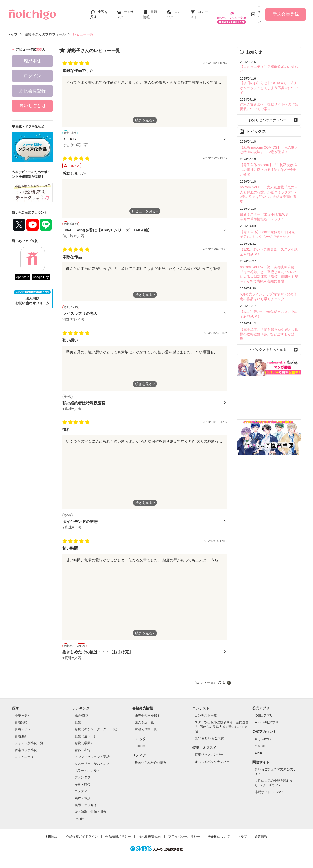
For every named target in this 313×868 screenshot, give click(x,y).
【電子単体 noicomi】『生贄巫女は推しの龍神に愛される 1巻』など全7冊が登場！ (268, 157)
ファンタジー (84, 782)
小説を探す (23, 720)
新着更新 (21, 741)
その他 (79, 823)
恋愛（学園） (84, 747)
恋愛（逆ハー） (86, 741)
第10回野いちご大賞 (209, 743)
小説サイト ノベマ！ (270, 796)
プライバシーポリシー (184, 841)
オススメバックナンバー (212, 766)
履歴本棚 (33, 61)
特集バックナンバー (209, 759)
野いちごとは (33, 106)
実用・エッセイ (86, 809)
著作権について (219, 841)
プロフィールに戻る (209, 687)
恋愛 (78, 727)
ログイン (259, 14)
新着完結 (21, 727)
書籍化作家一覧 (146, 734)
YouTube (261, 750)
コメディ (81, 796)
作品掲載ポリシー (118, 841)
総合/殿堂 (81, 720)
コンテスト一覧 (206, 720)
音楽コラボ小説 (26, 754)
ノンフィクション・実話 (92, 761)
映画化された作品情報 (151, 767)
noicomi (140, 750)
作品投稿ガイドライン (82, 841)
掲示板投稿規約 (150, 841)
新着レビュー (24, 734)
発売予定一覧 (144, 727)
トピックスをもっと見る (269, 322)
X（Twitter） (264, 743)
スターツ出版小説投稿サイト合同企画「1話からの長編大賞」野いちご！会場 (222, 731)
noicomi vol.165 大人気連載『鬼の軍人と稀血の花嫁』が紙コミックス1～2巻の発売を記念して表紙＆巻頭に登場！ (269, 179)
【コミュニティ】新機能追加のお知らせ (268, 66)
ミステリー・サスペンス (92, 768)
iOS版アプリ (264, 720)
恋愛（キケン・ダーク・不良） (97, 734)
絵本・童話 (83, 803)
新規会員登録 (286, 14)
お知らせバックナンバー (269, 109)
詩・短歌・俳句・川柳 (90, 816)
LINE (258, 757)
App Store (23, 277)
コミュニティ (24, 761)
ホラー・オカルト (87, 775)
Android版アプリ (267, 727)
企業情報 (261, 841)
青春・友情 (83, 754)
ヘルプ (242, 841)
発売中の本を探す (147, 720)
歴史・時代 (83, 789)
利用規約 (52, 841)
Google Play (41, 277)
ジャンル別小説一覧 (29, 747)
